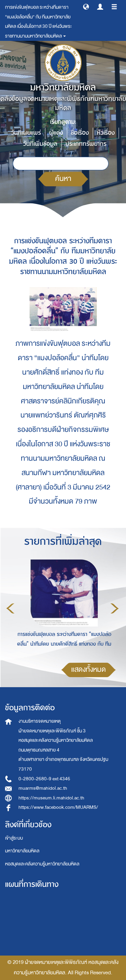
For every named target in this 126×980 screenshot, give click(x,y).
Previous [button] (10, 608)
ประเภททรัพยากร (86, 144)
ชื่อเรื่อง (80, 133)
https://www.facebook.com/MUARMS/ (58, 807)
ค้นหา (63, 179)
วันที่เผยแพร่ (26, 133)
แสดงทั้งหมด (89, 670)
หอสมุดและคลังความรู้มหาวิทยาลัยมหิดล (42, 864)
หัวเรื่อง (106, 133)
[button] (86, 6)
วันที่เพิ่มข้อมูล (40, 144)
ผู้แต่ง (56, 133)
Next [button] (115, 608)
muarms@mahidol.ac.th (43, 788)
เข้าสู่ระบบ (14, 838)
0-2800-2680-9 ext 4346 (44, 779)
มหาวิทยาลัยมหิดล (22, 851)
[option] (62, 607)
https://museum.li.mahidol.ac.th (51, 798)
